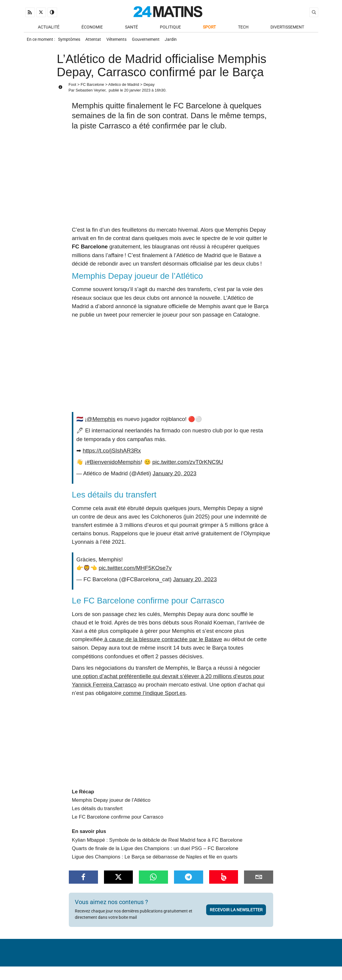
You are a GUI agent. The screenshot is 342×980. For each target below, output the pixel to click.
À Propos (133, 960)
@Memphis (101, 421)
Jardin (175, 41)
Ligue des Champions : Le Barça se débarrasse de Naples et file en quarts (155, 859)
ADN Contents (293, 969)
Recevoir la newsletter (236, 912)
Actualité (49, 27)
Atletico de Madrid (124, 87)
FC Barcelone (92, 87)
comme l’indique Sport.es (153, 695)
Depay (149, 87)
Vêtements (119, 41)
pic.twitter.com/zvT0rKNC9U (186, 464)
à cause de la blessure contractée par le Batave (162, 641)
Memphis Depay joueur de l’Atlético (111, 802)
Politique (170, 27)
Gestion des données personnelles (273, 960)
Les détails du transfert (97, 811)
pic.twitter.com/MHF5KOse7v (134, 570)
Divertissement (287, 27)
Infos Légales (208, 960)
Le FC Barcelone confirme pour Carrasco (118, 819)
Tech (243, 27)
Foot (72, 87)
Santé (131, 27)
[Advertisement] (171, 183)
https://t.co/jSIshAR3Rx (111, 453)
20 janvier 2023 (137, 93)
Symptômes (69, 41)
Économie (92, 27)
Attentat (95, 41)
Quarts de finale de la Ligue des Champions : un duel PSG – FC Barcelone (155, 851)
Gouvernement (149, 41)
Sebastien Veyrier (90, 93)
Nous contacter (167, 960)
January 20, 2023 (174, 475)
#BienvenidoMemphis (113, 464)
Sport (209, 27)
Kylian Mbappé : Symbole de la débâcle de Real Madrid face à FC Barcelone (157, 842)
